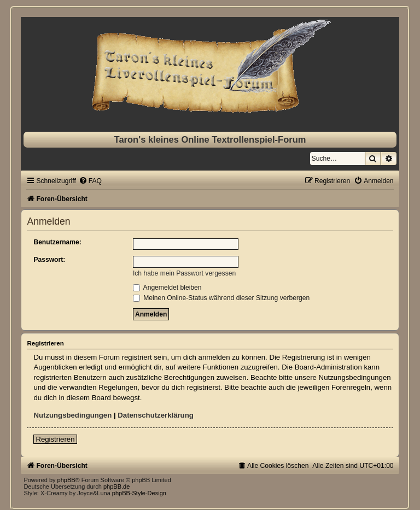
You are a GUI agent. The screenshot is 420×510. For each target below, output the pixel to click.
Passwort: (49, 260)
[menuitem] (90, 181)
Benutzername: (57, 242)
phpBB (66, 480)
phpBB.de (116, 486)
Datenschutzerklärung (156, 415)
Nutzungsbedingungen (72, 415)
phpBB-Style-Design (139, 493)
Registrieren (55, 439)
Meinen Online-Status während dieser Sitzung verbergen (221, 298)
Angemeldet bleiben (167, 288)
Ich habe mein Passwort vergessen (184, 273)
